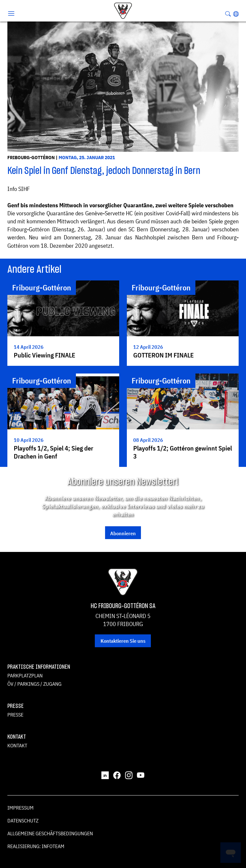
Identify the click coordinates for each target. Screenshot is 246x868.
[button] (236, 14)
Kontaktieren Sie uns (123, 641)
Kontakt (17, 745)
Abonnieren (123, 533)
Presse (15, 715)
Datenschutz (23, 821)
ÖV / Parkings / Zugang (34, 684)
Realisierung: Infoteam (36, 846)
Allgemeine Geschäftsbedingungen (50, 833)
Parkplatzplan (25, 675)
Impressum (20, 808)
